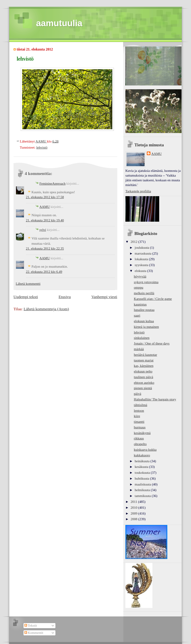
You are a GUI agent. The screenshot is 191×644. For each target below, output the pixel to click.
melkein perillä (144, 293)
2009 (134, 513)
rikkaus (139, 438)
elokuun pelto (143, 371)
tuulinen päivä (144, 377)
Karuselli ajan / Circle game (153, 299)
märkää (139, 349)
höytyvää (140, 276)
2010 (134, 508)
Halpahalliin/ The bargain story (155, 399)
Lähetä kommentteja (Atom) (46, 309)
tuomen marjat (144, 360)
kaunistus (140, 304)
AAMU (45, 207)
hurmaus (140, 427)
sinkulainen (142, 338)
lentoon (139, 411)
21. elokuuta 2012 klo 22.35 (45, 248)
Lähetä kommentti (28, 284)
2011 (134, 502)
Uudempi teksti (26, 297)
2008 (134, 519)
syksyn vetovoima (146, 282)
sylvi (43, 230)
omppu (139, 287)
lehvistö (42, 147)
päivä (138, 394)
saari (137, 315)
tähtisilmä (141, 405)
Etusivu (65, 297)
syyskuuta (142, 265)
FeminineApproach (53, 184)
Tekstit (31, 626)
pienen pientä (143, 388)
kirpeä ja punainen (146, 327)
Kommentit (34, 633)
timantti (139, 422)
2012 (134, 242)
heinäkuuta (143, 461)
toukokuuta (143, 473)
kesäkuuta (142, 467)
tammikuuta (143, 496)
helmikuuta (143, 490)
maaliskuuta (143, 484)
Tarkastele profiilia (138, 191)
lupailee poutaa (144, 310)
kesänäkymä (142, 433)
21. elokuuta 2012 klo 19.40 (45, 220)
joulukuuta (142, 248)
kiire (137, 416)
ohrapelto (140, 444)
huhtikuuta (142, 478)
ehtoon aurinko (144, 383)
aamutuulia (59, 23)
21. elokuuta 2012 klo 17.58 (45, 197)
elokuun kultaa (144, 321)
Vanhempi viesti (104, 297)
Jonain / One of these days (152, 343)
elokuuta (141, 271)
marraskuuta (143, 253)
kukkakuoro (142, 455)
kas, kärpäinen (144, 366)
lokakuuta (142, 259)
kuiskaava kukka (145, 450)
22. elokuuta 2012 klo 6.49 (44, 272)
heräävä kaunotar (146, 355)
